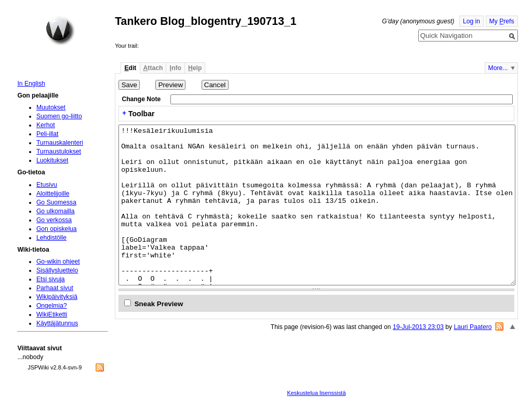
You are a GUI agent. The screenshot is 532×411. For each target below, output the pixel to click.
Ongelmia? (52, 306)
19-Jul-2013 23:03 (418, 327)
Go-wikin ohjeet (58, 262)
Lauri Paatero (473, 327)
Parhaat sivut (55, 288)
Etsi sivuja (51, 279)
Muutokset (51, 107)
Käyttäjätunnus (57, 323)
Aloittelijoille (53, 194)
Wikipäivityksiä (57, 297)
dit (130, 68)
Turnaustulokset (59, 152)
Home (60, 31)
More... (498, 68)
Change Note (141, 99)
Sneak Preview (159, 304)
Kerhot (46, 125)
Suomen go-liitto (59, 116)
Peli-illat (48, 134)
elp (195, 68)
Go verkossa (54, 220)
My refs (502, 21)
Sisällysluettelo (57, 270)
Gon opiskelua (57, 229)
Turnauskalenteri (60, 143)
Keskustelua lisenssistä (316, 393)
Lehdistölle (51, 238)
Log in (471, 21)
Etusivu (47, 185)
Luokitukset (52, 160)
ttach (153, 68)
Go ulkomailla (56, 211)
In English (31, 84)
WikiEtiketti (52, 314)
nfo (176, 68)
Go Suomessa (56, 202)
